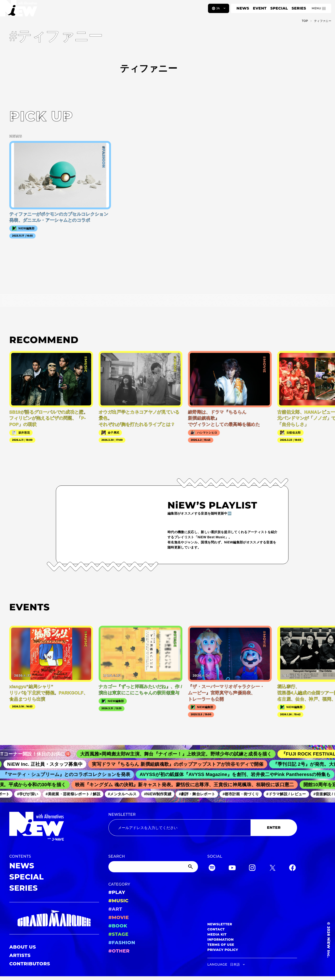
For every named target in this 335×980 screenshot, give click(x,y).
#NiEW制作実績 (161, 794)
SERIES (299, 8)
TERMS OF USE (221, 945)
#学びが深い (31, 794)
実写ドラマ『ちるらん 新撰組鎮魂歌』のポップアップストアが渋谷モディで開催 (182, 764)
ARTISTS (20, 955)
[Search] (153, 867)
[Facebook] (292, 868)
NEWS (243, 8)
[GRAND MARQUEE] (54, 918)
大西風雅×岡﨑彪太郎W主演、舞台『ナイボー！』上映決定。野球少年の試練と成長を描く (181, 754)
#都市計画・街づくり (244, 794)
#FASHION (122, 943)
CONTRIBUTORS (30, 964)
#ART (115, 909)
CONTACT (216, 929)
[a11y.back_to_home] (19, 10)
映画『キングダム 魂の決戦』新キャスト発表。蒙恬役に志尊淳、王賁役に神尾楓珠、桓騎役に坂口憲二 (188, 785)
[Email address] (179, 828)
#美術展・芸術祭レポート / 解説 (76, 794)
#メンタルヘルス (125, 794)
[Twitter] (272, 868)
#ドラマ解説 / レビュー (289, 794)
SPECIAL (279, 8)
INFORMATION (220, 940)
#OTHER (119, 951)
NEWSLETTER (122, 814)
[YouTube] (232, 868)
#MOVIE (119, 917)
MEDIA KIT (217, 934)
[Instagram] (252, 868)
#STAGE (119, 934)
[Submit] (191, 867)
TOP (305, 21)
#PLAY (117, 892)
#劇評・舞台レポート (200, 794)
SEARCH (117, 856)
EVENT (260, 8)
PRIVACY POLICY (223, 950)
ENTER (274, 828)
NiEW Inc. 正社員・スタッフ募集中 (49, 764)
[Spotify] (212, 868)
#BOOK (118, 926)
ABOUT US (23, 947)
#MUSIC (119, 901)
